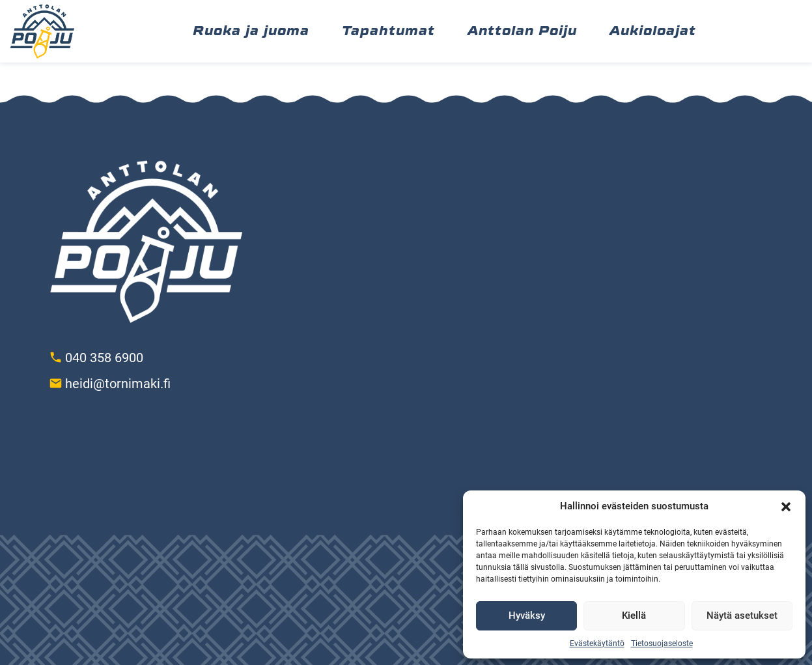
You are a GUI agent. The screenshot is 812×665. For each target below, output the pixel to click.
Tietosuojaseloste (662, 644)
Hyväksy (527, 615)
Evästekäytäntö (597, 644)
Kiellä (634, 615)
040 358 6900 (104, 358)
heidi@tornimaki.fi (118, 384)
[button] (786, 507)
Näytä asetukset (742, 615)
